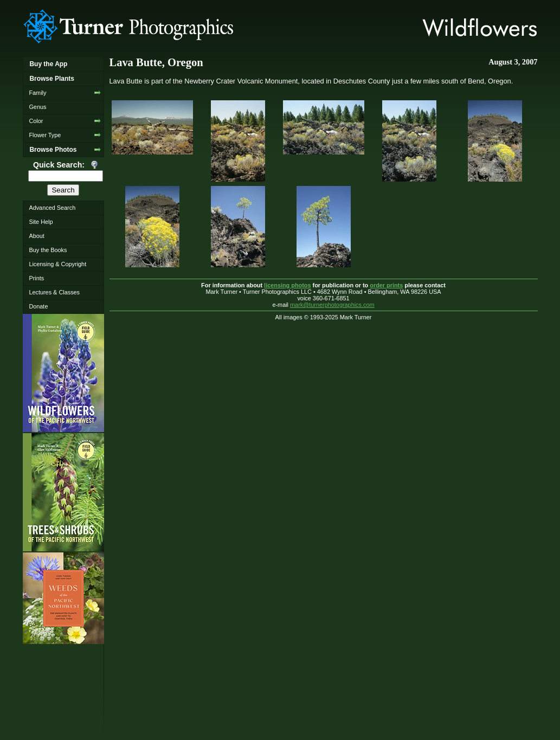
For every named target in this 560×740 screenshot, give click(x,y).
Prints (36, 278)
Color (36, 121)
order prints (386, 285)
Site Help (41, 222)
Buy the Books (48, 250)
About (36, 236)
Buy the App (48, 64)
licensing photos (287, 285)
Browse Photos (53, 150)
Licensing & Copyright (57, 264)
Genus (37, 107)
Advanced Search (52, 208)
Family (37, 93)
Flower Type (45, 135)
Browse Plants (52, 79)
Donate (38, 306)
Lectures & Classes (54, 292)
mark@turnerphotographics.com (332, 305)
